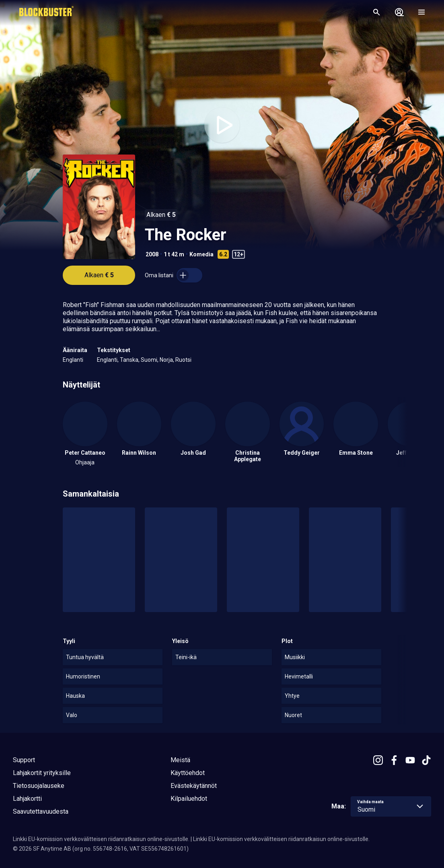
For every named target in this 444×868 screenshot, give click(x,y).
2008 (152, 254)
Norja (166, 360)
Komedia (201, 254)
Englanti (73, 360)
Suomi (149, 360)
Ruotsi (183, 360)
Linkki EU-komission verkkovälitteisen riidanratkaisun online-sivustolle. (101, 839)
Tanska (129, 360)
